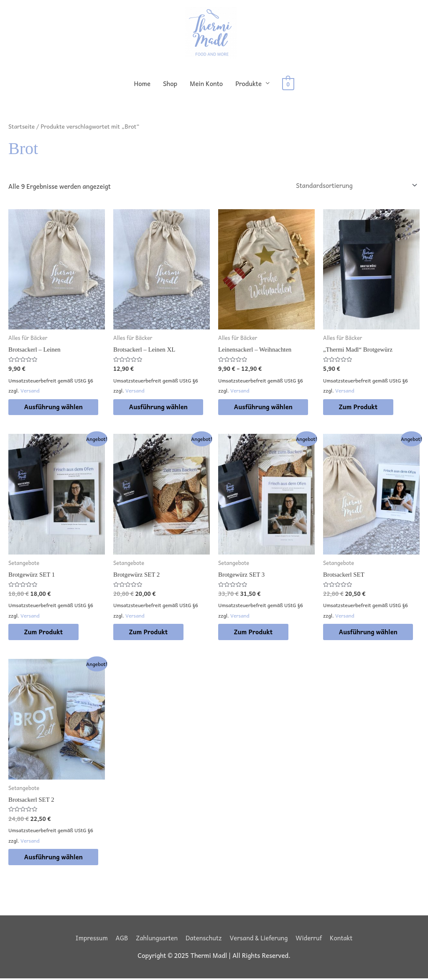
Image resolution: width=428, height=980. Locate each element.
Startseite (22, 126)
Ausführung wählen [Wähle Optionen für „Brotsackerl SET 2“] (55, 858)
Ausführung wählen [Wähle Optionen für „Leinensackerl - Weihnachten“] (265, 407)
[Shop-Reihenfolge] (355, 186)
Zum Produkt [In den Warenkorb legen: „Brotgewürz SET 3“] (255, 633)
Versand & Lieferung (259, 939)
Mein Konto (207, 84)
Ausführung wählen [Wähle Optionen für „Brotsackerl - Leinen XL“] (160, 407)
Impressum (91, 939)
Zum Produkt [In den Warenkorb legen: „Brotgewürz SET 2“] (150, 633)
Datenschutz (203, 939)
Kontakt (342, 939)
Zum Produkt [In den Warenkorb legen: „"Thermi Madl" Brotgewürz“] (359, 407)
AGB (121, 939)
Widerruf (310, 939)
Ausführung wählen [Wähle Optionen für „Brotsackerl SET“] (369, 633)
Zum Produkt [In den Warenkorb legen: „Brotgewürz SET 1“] (45, 633)
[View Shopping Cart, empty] (288, 84)
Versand (30, 391)
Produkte (249, 84)
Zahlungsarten (157, 939)
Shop (171, 84)
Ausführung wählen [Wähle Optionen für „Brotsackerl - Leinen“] (55, 407)
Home (143, 84)
